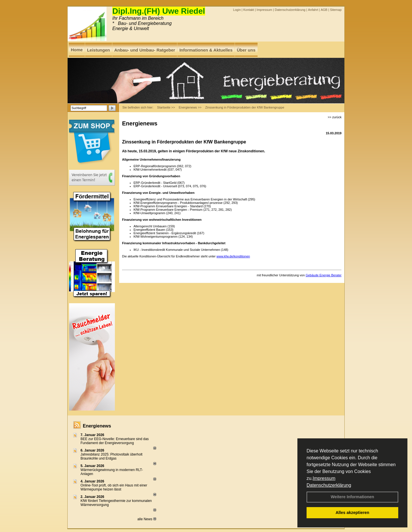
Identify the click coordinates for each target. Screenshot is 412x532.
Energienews (97, 426)
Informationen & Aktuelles (206, 50)
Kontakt (249, 10)
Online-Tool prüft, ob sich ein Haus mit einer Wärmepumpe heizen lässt (114, 487)
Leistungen (99, 50)
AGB (324, 10)
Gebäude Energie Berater (324, 275)
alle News (147, 519)
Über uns (246, 50)
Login (237, 10)
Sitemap (336, 10)
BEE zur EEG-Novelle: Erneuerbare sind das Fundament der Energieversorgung (115, 441)
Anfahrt (313, 10)
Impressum (324, 478)
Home (77, 50)
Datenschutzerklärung (329, 485)
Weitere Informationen (352, 497)
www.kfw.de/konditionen (233, 256)
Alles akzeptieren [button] (352, 513)
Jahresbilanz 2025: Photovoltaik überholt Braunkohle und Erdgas (111, 456)
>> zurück (335, 117)
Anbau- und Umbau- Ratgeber (145, 50)
